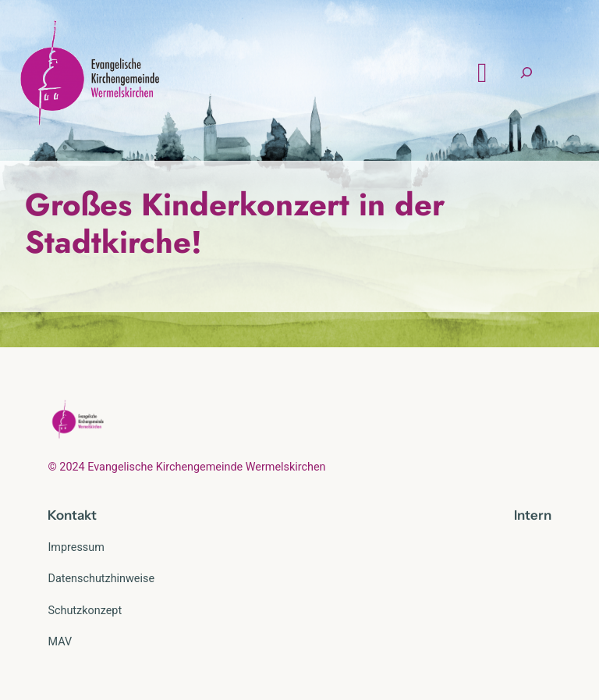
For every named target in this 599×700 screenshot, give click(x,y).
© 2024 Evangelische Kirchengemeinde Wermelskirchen (186, 467)
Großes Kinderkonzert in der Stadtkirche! (235, 223)
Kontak (69, 515)
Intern (533, 515)
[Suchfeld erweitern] (526, 73)
